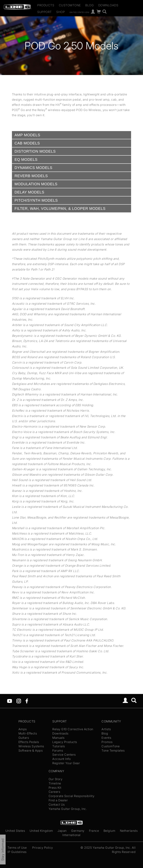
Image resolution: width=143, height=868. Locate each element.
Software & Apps (31, 750)
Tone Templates (113, 750)
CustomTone (70, 5)
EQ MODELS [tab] (26, 159)
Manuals (58, 738)
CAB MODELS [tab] (27, 143)
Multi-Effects (28, 733)
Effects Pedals (29, 742)
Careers (54, 792)
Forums (58, 750)
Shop (61, 12)
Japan (62, 831)
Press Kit (55, 788)
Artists (106, 729)
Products (46, 5)
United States (15, 831)
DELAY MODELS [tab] (29, 192)
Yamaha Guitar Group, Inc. (68, 809)
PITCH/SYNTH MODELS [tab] (36, 200)
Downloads (108, 5)
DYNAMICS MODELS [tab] (33, 168)
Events (106, 738)
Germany (78, 831)
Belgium (109, 831)
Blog (89, 5)
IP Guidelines (17, 852)
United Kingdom (41, 831)
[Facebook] (27, 701)
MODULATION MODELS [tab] (36, 184)
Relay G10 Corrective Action (73, 729)
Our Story (56, 779)
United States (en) (79, 12)
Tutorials (59, 746)
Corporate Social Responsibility (72, 796)
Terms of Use (17, 848)
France (94, 831)
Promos (107, 742)
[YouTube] (10, 701)
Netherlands (129, 831)
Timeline (55, 783)
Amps (23, 729)
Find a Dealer (58, 800)
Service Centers (64, 755)
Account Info (61, 759)
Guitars (24, 738)
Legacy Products (65, 742)
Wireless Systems (31, 746)
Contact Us (57, 805)
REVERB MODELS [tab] (31, 176)
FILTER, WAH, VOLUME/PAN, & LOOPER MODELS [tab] (60, 209)
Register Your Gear (66, 763)
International (71, 835)
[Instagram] (19, 701)
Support (45, 12)
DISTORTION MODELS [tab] (35, 151)
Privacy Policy (43, 848)
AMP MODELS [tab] (27, 135)
